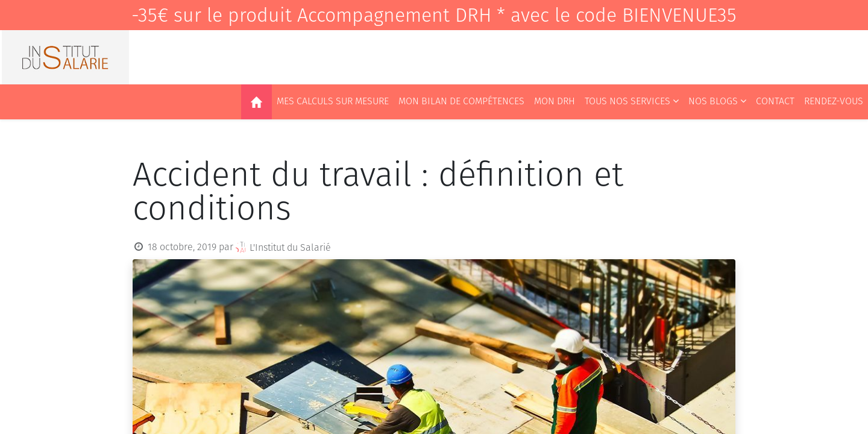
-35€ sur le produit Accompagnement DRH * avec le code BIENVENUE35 (434, 15)
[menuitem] (256, 102)
